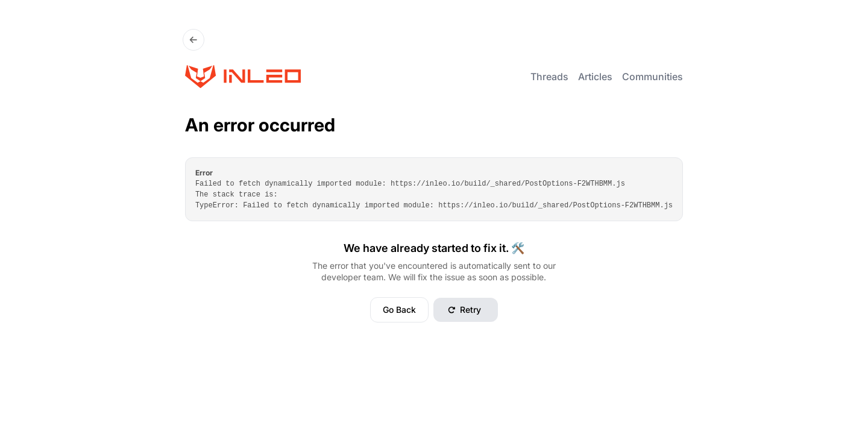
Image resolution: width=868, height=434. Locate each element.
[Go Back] (193, 40)
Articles (595, 77)
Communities (653, 77)
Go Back (399, 310)
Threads (549, 77)
